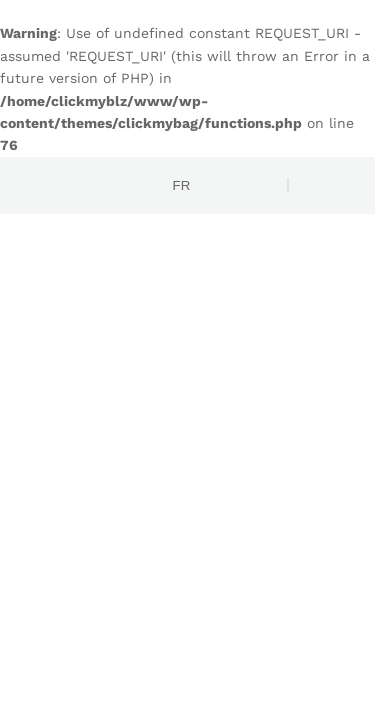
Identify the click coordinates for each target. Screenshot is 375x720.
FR (182, 185)
